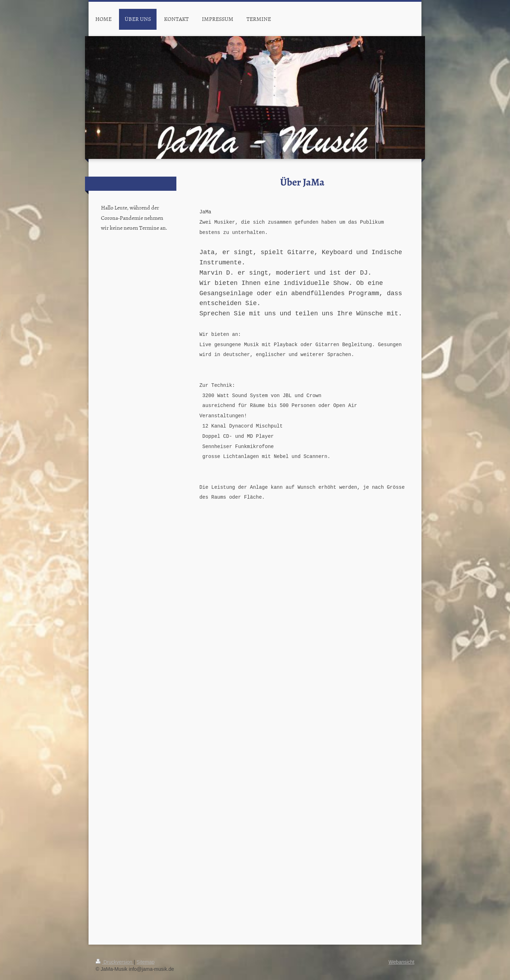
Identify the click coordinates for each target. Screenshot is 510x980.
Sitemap (145, 962)
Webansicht (401, 962)
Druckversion (115, 962)
